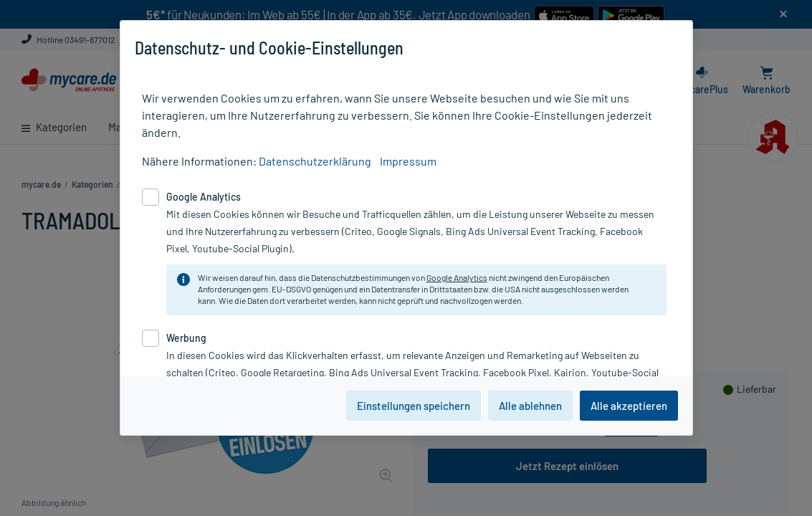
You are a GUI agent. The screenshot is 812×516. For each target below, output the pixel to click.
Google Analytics (457, 277)
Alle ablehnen (530, 406)
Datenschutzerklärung (315, 161)
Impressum (408, 161)
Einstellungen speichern (414, 406)
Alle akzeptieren (629, 406)
